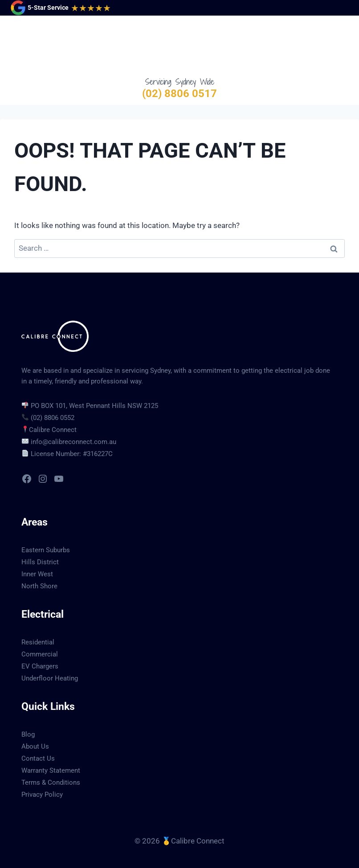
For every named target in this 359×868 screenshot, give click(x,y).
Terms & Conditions (51, 782)
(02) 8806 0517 (179, 94)
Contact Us (38, 758)
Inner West (37, 574)
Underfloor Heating (50, 678)
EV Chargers (40, 666)
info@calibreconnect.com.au (73, 442)
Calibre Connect (53, 430)
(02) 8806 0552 (53, 418)
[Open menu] (340, 46)
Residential (38, 642)
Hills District (40, 562)
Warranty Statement (51, 770)
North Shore (39, 586)
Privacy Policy (42, 795)
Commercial (40, 654)
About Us (35, 746)
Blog (28, 734)
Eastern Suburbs (46, 550)
